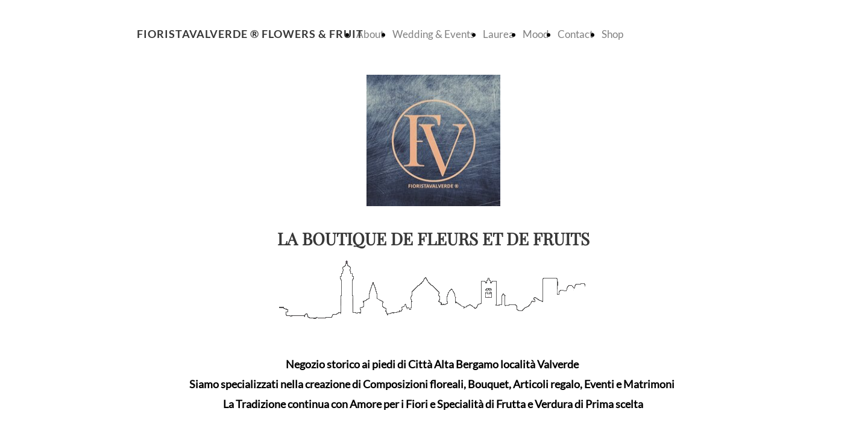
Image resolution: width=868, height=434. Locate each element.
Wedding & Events (433, 34)
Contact (575, 34)
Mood (536, 34)
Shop (612, 34)
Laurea (498, 34)
